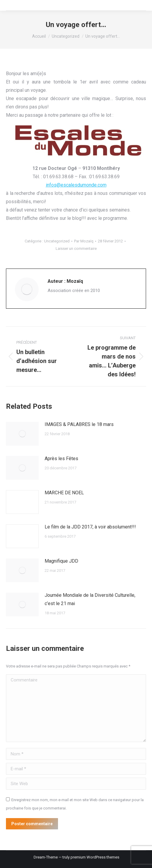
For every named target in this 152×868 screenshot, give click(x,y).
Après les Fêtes (61, 459)
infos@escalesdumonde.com (76, 185)
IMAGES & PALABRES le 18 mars (79, 424)
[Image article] (22, 434)
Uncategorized (57, 241)
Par (84, 241)
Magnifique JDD (61, 561)
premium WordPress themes (95, 857)
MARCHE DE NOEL (64, 493)
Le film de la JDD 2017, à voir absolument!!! (90, 527)
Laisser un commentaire (76, 248)
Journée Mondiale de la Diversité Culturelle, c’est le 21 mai (90, 599)
